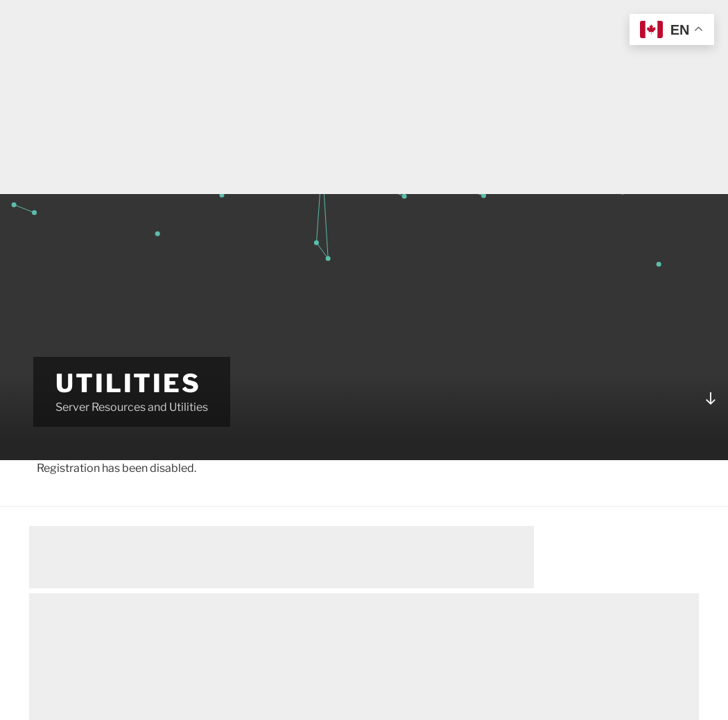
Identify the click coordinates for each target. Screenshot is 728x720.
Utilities (128, 383)
